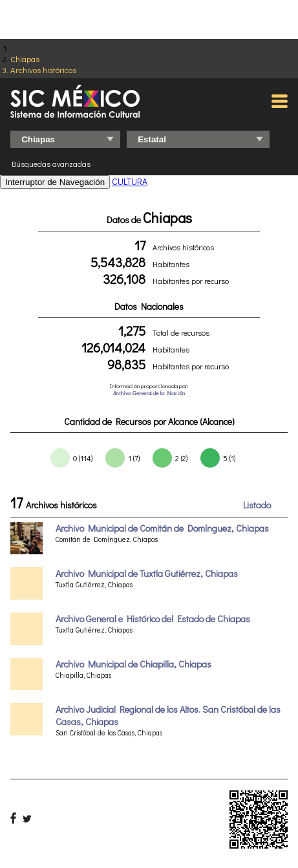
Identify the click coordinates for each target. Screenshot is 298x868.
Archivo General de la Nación (149, 393)
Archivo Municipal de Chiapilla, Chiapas (133, 664)
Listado (257, 505)
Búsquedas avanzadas (51, 164)
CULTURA (130, 181)
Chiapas (25, 59)
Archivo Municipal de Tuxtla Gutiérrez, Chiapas (147, 573)
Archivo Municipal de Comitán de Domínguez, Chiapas (162, 528)
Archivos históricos (43, 70)
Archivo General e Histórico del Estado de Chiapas (153, 619)
